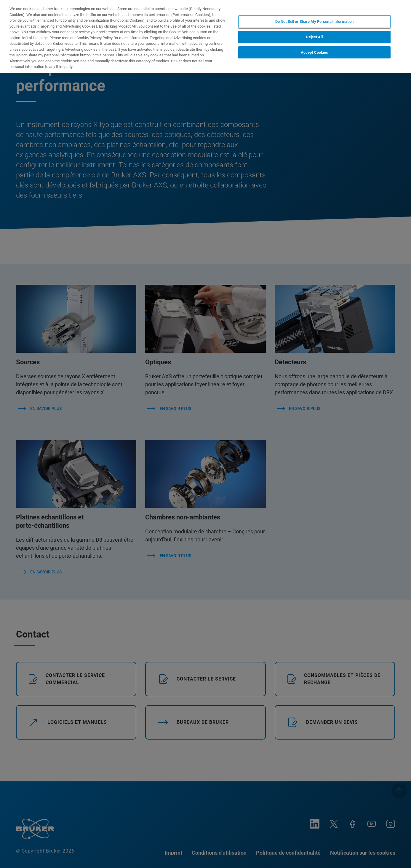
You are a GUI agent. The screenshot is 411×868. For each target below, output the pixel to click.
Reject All (314, 37)
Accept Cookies (315, 52)
